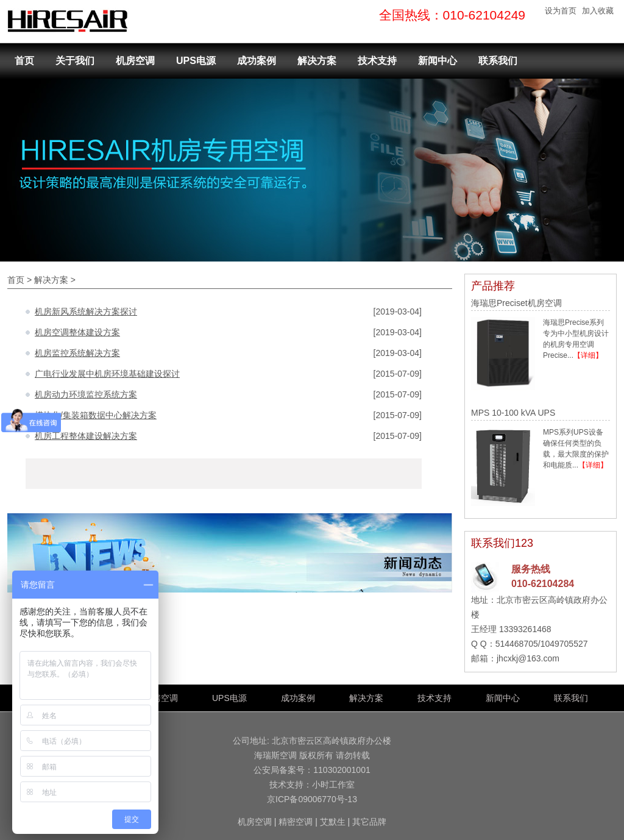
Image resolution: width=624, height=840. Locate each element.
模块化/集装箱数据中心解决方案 (96, 415)
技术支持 (377, 61)
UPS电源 (196, 61)
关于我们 (75, 61)
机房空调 (135, 61)
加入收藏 (598, 11)
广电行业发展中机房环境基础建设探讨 (107, 374)
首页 (24, 61)
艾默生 (333, 822)
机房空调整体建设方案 (77, 332)
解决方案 (317, 61)
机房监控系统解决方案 (77, 353)
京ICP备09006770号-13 (312, 799)
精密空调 (296, 822)
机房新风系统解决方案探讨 (86, 311)
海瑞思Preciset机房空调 (516, 303)
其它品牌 (369, 822)
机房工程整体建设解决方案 (86, 436)
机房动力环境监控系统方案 (86, 394)
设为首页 (561, 11)
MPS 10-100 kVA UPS (513, 413)
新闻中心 (438, 61)
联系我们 (498, 61)
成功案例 (257, 61)
